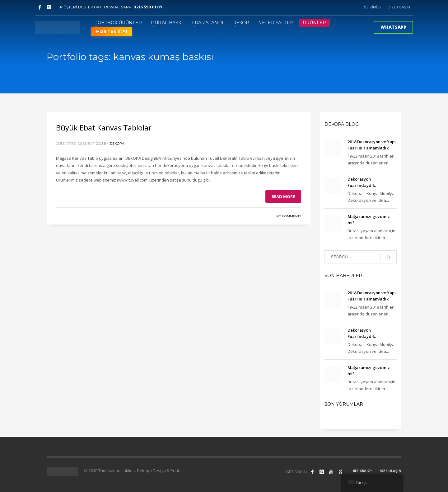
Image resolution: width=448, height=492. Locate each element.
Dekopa (117, 144)
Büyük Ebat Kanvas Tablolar (104, 128)
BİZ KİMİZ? (372, 7)
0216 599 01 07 (148, 7)
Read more (283, 196)
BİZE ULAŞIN (399, 7)
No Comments (289, 216)
